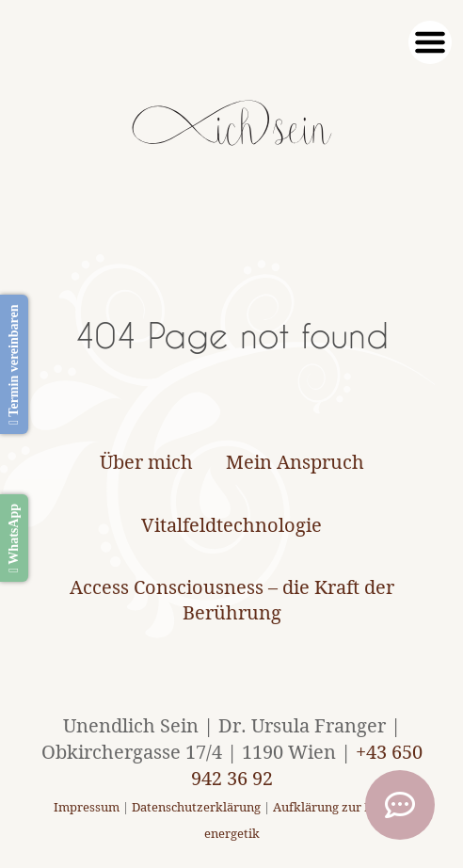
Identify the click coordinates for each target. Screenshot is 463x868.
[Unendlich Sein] (232, 136)
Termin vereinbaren (14, 364)
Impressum (87, 807)
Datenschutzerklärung (196, 807)
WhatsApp (14, 538)
